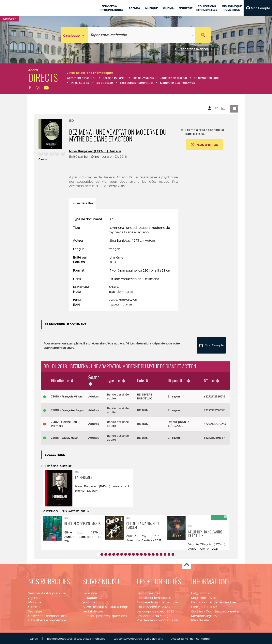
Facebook (90, 592)
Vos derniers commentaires (158, 619)
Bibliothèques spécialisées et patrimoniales (76, 638)
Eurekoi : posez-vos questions (105, 615)
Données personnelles (223, 610)
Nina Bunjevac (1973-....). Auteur (95, 151)
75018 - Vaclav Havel (65, 437)
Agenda (34, 597)
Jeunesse (35, 610)
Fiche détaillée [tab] (82, 203)
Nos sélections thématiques (158, 601)
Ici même (91, 157)
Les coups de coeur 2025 (155, 610)
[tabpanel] (123, 262)
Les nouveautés (148, 592)
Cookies (197, 610)
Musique (35, 601)
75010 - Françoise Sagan (68, 409)
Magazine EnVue (204, 597)
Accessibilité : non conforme (190, 638)
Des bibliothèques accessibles (214, 601)
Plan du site (200, 619)
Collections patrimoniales (48, 615)
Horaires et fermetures (154, 597)
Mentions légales (204, 615)
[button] (258, 8)
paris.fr (34, 638)
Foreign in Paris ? (204, 606)
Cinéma (34, 606)
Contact (206, 592)
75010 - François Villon (66, 396)
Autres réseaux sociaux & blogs (105, 606)
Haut (187, 564)
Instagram (90, 597)
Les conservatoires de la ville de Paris (138, 638)
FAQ (194, 592)
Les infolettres (93, 610)
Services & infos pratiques (47, 592)
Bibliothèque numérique (47, 619)
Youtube (89, 601)
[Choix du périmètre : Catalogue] (74, 35)
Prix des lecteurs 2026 (153, 606)
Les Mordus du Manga (154, 615)
